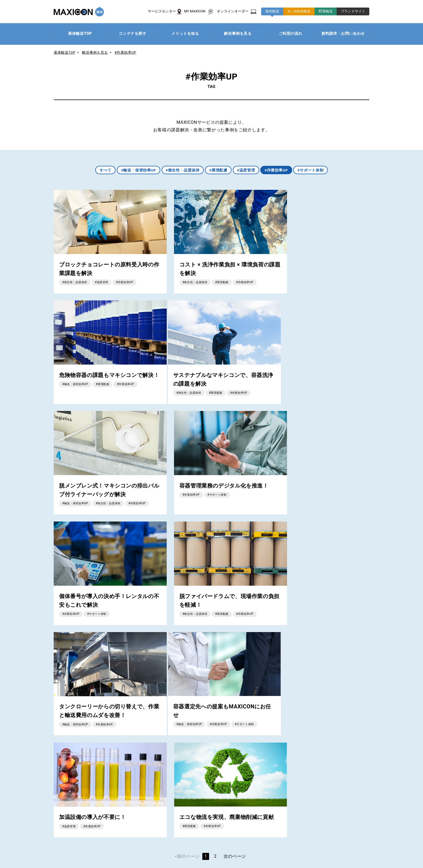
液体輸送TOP (65, 52)
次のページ (235, 631)
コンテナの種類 (238, 781)
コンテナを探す (132, 781)
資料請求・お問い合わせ (60, 829)
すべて (104, 170)
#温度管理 (246, 170)
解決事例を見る (95, 52)
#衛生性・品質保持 (182, 170)
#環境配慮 (218, 170)
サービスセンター (28, 803)
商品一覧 (19, 796)
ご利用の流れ (130, 803)
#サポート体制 (312, 170)
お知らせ (19, 829)
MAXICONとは (25, 781)
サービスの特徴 (26, 788)
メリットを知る (132, 788)
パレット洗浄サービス (113, 829)
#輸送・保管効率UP (138, 170)
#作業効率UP (126, 52)
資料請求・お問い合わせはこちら (223, 698)
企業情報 (20, 855)
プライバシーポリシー (57, 855)
